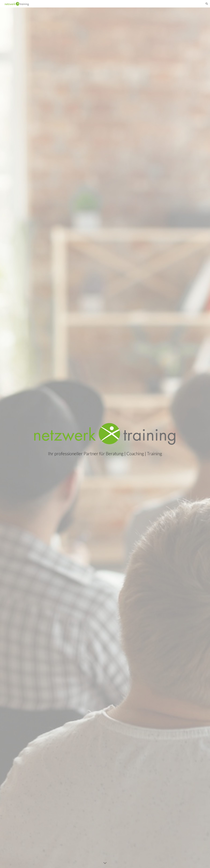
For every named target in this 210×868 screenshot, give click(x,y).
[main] (105, 454)
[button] (207, 4)
